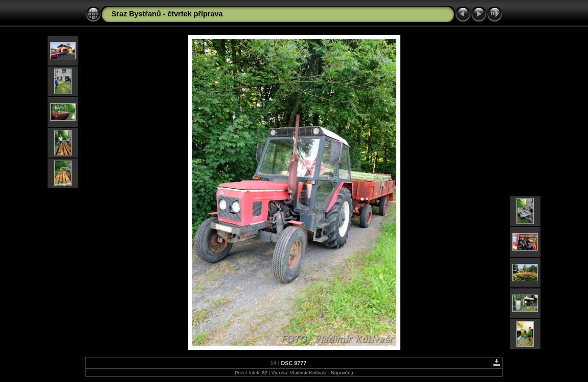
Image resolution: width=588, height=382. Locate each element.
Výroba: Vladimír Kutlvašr (299, 373)
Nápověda (342, 373)
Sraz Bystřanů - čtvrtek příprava (167, 14)
